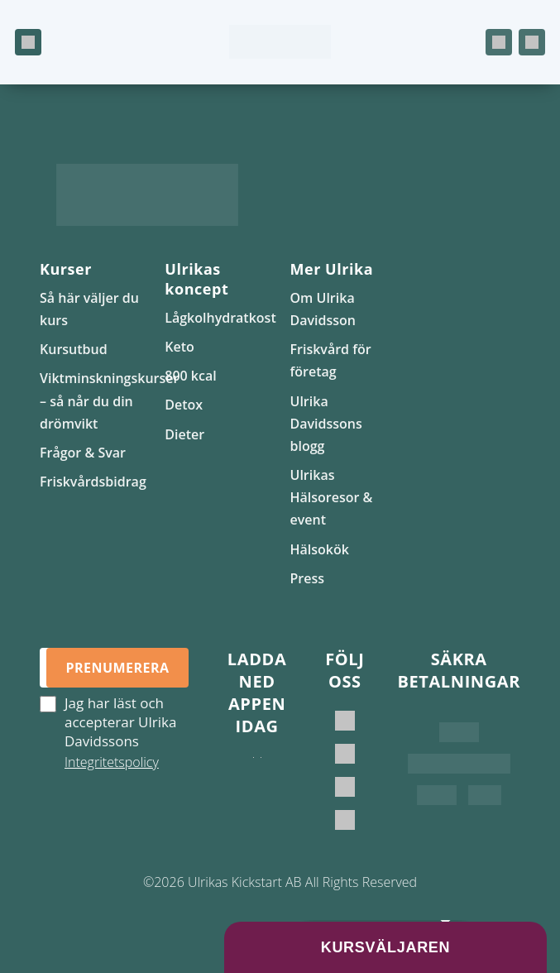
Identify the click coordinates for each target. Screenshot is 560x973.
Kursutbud (74, 349)
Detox (184, 405)
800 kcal (190, 376)
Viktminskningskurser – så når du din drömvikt (109, 400)
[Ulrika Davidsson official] (345, 754)
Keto (179, 347)
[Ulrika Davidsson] (345, 721)
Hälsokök (320, 549)
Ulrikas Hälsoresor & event (332, 497)
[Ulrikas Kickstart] (345, 787)
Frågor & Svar (83, 453)
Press (308, 578)
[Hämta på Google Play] (261, 774)
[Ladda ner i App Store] (254, 774)
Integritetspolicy (112, 762)
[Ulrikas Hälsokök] (345, 820)
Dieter (184, 434)
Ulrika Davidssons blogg (326, 424)
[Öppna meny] (28, 42)
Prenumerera (117, 668)
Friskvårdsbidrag (93, 482)
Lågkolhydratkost (220, 318)
